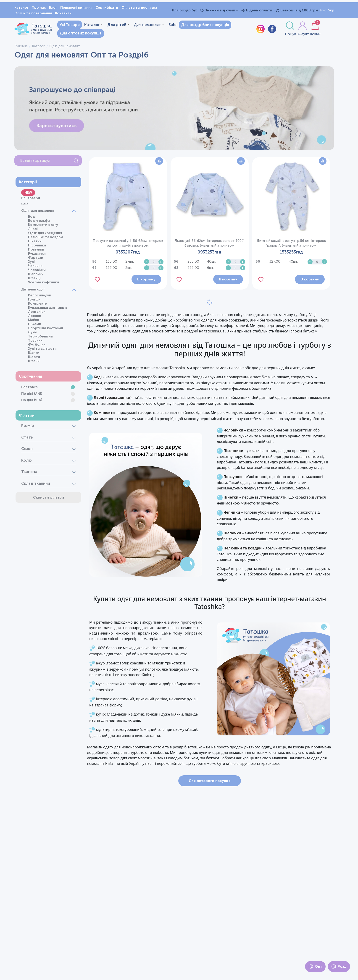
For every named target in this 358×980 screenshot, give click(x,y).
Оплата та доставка (139, 8)
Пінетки (34, 243)
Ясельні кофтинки (42, 284)
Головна (21, 48)
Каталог (21, 8)
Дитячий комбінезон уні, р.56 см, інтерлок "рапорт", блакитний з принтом (293, 242)
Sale (170, 25)
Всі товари (29, 200)
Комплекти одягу (42, 226)
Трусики (34, 342)
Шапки (33, 354)
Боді (31, 218)
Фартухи (34, 259)
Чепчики (34, 267)
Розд (339, 967)
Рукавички (36, 255)
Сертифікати (107, 8)
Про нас (39, 8)
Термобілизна (39, 338)
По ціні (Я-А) (31, 402)
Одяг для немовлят (37, 212)
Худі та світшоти (41, 350)
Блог (53, 8)
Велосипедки (38, 297)
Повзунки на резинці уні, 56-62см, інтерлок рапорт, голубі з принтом (135, 242)
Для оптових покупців (78, 34)
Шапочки (35, 276)
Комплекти (37, 305)
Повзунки (35, 251)
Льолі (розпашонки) (122, 401)
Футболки (36, 346)
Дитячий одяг (32, 291)
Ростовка (28, 389)
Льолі (32, 230)
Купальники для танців (46, 309)
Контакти (63, 13)
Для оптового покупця (214, 796)
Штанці (33, 280)
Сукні (32, 334)
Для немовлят (146, 25)
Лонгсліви (36, 313)
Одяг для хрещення (44, 235)
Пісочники (36, 247)
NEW (27, 194)
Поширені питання (76, 8)
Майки (32, 321)
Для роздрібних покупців (202, 25)
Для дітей (115, 25)
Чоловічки (36, 272)
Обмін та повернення (33, 13)
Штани (33, 363)
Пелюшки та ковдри (44, 239)
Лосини (33, 317)
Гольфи (33, 301)
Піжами (33, 326)
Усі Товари (67, 25)
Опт (315, 967)
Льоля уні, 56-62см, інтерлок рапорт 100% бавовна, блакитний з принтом (214, 242)
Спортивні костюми (44, 330)
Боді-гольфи (38, 222)
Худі (30, 263)
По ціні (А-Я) (31, 395)
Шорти (33, 358)
